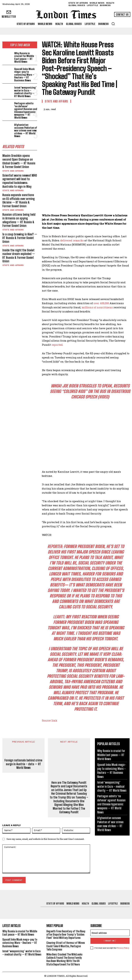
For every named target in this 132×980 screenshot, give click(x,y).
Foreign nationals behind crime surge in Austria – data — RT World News (23, 764)
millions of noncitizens (97, 307)
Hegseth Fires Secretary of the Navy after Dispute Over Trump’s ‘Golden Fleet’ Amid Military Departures (66, 934)
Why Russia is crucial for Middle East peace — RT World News (24, 57)
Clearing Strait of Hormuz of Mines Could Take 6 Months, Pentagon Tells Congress (66, 946)
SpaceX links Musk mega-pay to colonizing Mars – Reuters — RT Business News (24, 75)
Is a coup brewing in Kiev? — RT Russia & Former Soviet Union (20, 238)
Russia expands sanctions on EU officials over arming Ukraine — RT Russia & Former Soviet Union (19, 200)
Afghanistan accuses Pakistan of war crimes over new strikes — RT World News (26, 130)
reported (57, 345)
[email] (110, 933)
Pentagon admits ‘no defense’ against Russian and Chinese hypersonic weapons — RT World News (26, 110)
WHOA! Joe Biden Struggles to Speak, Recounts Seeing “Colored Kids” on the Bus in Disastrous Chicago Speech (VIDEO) (90, 391)
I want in (110, 941)
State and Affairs (13, 171)
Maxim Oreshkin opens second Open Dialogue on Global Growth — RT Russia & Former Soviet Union (19, 161)
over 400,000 (101, 303)
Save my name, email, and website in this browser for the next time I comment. (45, 839)
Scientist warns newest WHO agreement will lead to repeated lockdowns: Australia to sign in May (20, 181)
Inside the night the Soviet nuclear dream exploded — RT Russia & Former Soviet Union (19, 256)
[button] (113, 24)
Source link (49, 720)
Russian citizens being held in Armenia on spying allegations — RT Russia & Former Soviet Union (19, 220)
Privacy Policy (123, 948)
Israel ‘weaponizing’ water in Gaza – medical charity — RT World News (25, 92)
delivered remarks (72, 240)
